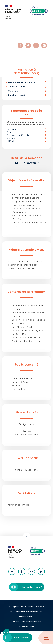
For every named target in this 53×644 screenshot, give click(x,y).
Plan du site (37, 611)
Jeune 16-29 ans (17, 87)
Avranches (12, 129)
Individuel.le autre (18, 95)
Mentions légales (26, 616)
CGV (29, 611)
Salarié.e (13, 91)
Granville (11, 138)
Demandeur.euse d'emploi (22, 82)
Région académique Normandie (26, 621)
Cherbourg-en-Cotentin (18, 135)
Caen (9, 132)
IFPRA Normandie (27, 626)
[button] (6, 632)
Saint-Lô (10, 141)
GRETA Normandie (18, 611)
